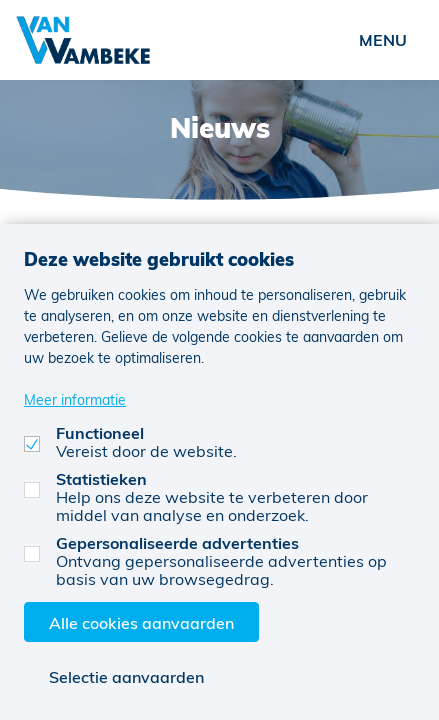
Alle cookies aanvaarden (141, 622)
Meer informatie (75, 399)
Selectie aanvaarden (126, 676)
